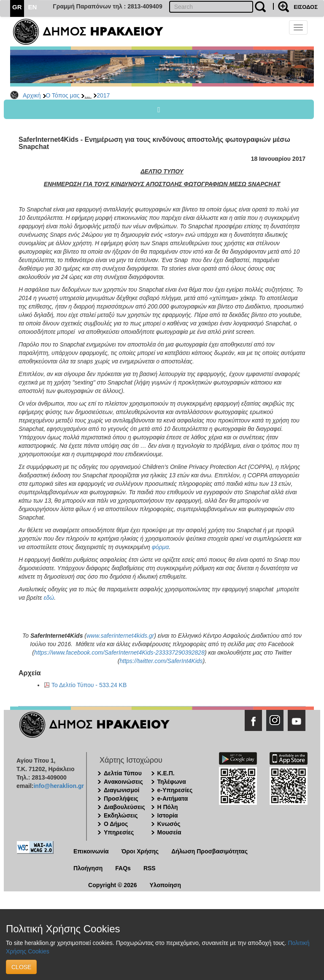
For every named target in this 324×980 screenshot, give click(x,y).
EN (33, 7)
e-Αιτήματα (173, 799)
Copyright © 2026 (112, 885)
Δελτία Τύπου (123, 773)
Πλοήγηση (88, 868)
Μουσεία (169, 832)
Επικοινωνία (91, 851)
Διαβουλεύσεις (124, 807)
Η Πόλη (168, 807)
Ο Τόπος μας (63, 95)
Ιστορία (168, 815)
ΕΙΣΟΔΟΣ (306, 7)
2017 (103, 95)
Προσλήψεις (121, 799)
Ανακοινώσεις (123, 782)
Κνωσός (169, 824)
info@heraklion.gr (58, 786)
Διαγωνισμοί (121, 790)
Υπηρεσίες (119, 832)
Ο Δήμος (116, 824)
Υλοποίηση (165, 885)
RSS (150, 868)
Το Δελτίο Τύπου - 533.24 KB (89, 685)
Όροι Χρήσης (140, 851)
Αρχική (32, 95)
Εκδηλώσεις (121, 815)
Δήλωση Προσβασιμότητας (209, 851)
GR (17, 7)
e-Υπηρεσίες (175, 790)
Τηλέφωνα (172, 782)
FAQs (123, 868)
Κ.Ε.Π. (166, 773)
